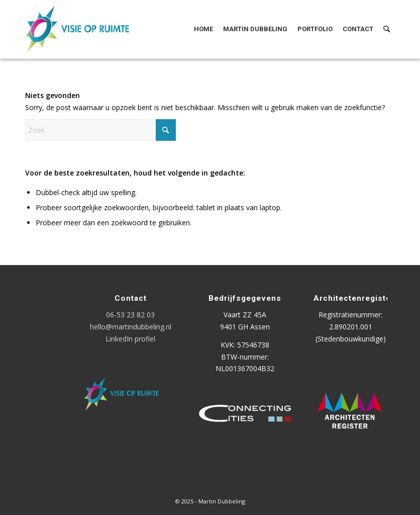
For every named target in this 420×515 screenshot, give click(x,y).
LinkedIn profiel (130, 339)
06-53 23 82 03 (130, 315)
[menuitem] (203, 29)
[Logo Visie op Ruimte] (90, 29)
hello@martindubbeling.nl (131, 327)
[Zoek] (387, 29)
